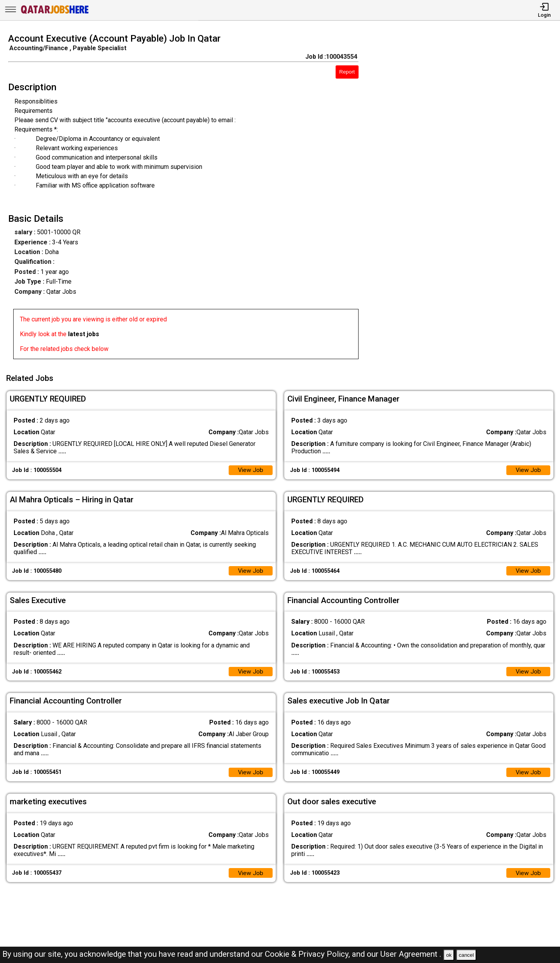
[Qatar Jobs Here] (55, 13)
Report (347, 72)
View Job (250, 469)
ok (449, 955)
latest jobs (84, 334)
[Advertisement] (466, 198)
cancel (466, 955)
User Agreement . (411, 954)
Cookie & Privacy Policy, (308, 954)
